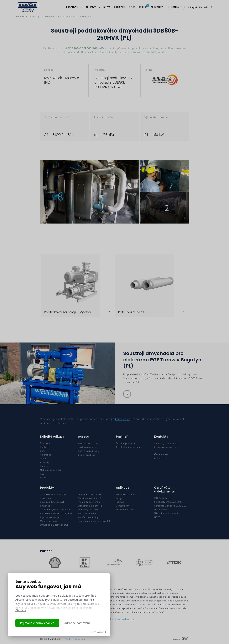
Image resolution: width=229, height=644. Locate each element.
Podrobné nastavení (76, 623)
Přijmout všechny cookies (37, 623)
